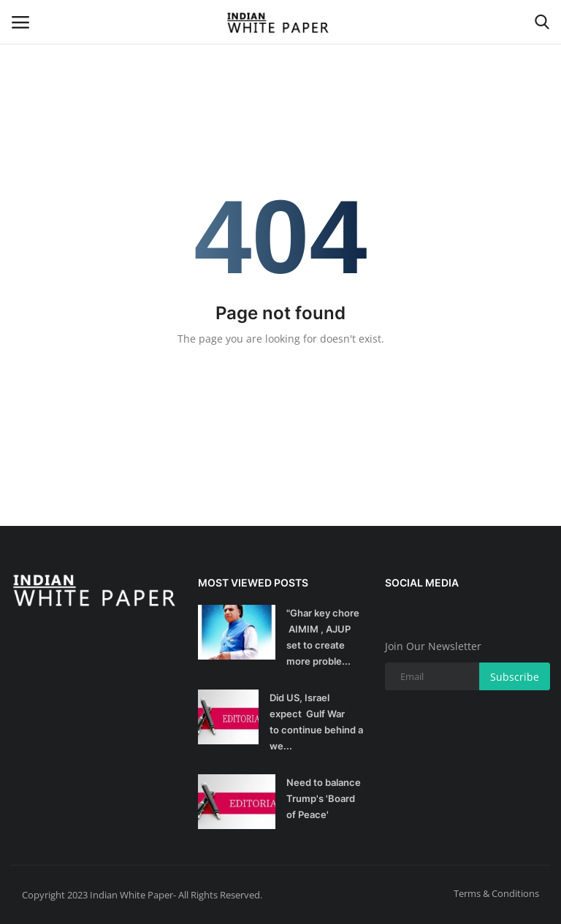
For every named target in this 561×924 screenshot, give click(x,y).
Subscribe (515, 677)
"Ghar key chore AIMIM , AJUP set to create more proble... (323, 637)
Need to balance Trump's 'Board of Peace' (324, 798)
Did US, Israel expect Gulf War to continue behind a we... (316, 722)
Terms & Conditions (496, 893)
